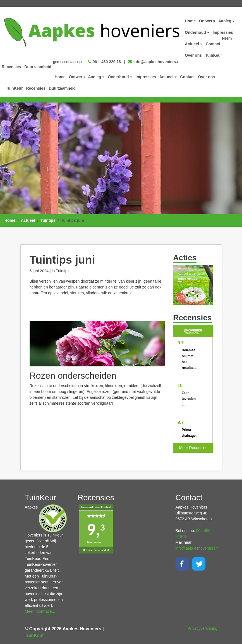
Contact (187, 76)
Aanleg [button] (94, 76)
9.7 (181, 342)
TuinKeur (14, 87)
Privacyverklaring (203, 627)
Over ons (206, 76)
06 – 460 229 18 (105, 61)
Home (60, 76)
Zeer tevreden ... (189, 398)
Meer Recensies (195, 447)
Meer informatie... (40, 610)
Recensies (36, 87)
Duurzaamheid (62, 87)
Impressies (146, 76)
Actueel (28, 219)
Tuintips (48, 219)
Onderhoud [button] (118, 76)
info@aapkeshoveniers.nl (154, 61)
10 (180, 384)
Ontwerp (77, 76)
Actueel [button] (166, 76)
